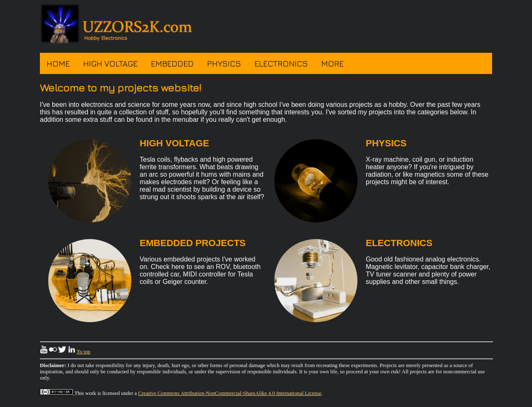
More (332, 63)
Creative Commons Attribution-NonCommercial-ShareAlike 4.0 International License (230, 393)
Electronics (281, 63)
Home (58, 63)
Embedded (172, 63)
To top (84, 352)
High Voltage (110, 63)
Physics (224, 63)
